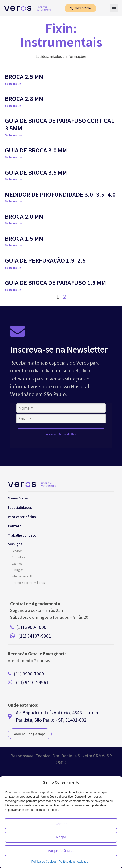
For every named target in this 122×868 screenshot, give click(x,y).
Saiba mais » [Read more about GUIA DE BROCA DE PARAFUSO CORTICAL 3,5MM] (13, 136)
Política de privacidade (73, 862)
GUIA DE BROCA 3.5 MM (36, 173)
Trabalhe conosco (22, 536)
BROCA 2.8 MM (24, 100)
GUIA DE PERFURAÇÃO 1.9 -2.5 (45, 262)
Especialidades (20, 508)
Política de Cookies (44, 862)
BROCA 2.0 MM (24, 217)
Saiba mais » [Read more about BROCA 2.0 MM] (13, 224)
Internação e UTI (23, 577)
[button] (114, 9)
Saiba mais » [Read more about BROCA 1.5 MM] (13, 246)
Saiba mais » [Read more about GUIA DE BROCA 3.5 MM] (13, 180)
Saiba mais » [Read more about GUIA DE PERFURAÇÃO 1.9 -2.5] (13, 268)
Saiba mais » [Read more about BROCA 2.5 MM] (13, 84)
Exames (17, 565)
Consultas (18, 558)
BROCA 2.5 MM (24, 78)
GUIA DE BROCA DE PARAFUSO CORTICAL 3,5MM (60, 125)
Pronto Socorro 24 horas (28, 584)
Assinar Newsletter (61, 435)
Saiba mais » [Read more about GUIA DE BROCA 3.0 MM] (13, 158)
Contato (15, 527)
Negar (61, 837)
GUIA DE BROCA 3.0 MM (36, 151)
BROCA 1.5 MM (24, 239)
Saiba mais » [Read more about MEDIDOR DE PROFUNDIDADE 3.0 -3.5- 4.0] (13, 202)
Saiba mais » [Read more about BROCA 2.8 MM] (13, 106)
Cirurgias (18, 571)
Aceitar (61, 824)
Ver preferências (61, 851)
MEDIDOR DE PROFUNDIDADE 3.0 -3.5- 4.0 (60, 195)
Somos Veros (18, 499)
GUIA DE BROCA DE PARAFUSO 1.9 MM (55, 284)
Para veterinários (22, 518)
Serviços (17, 552)
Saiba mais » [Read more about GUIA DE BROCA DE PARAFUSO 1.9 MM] (13, 290)
